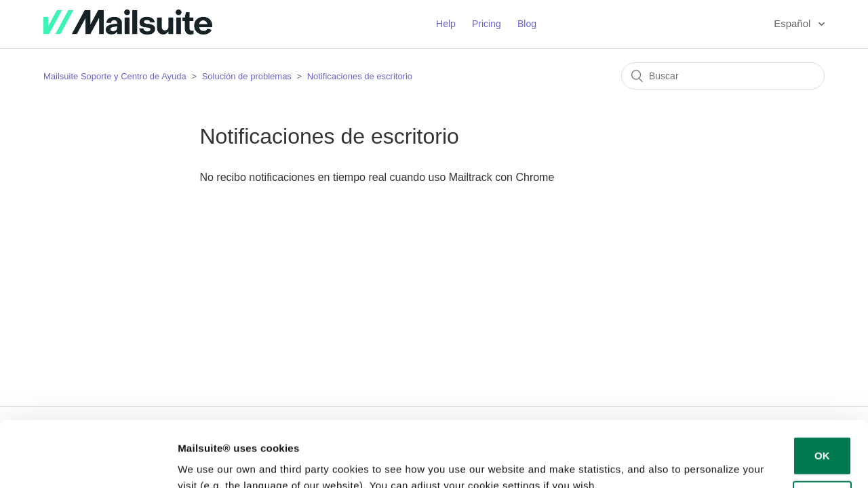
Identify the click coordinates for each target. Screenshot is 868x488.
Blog (527, 24)
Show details (209, 461)
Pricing (487, 24)
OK (822, 394)
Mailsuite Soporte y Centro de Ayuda (115, 76)
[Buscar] (723, 76)
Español (793, 23)
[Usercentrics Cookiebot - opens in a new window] (88, 462)
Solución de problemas (247, 76)
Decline (822, 438)
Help (446, 24)
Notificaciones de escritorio (360, 76)
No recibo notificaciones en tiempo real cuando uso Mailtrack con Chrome (377, 177)
